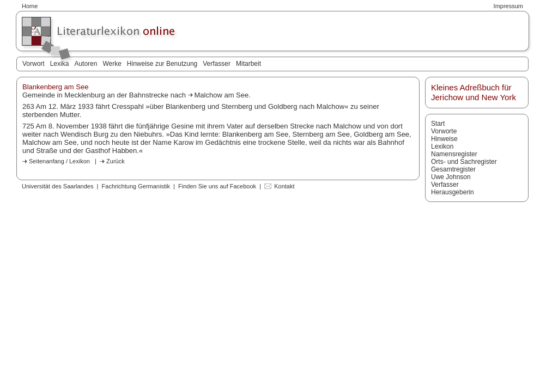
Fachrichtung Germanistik (136, 186)
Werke (112, 64)
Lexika (60, 64)
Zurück (116, 161)
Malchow (210, 95)
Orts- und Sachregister (464, 162)
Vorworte (444, 131)
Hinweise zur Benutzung (162, 64)
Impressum (508, 6)
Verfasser (217, 64)
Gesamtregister (453, 169)
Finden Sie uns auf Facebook (217, 186)
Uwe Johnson (451, 177)
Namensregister (454, 154)
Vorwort (34, 64)
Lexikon (442, 146)
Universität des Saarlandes (57, 186)
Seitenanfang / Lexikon (59, 161)
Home (30, 6)
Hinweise (444, 139)
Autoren (86, 64)
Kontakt (284, 186)
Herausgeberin (453, 192)
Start (438, 124)
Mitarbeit (248, 64)
